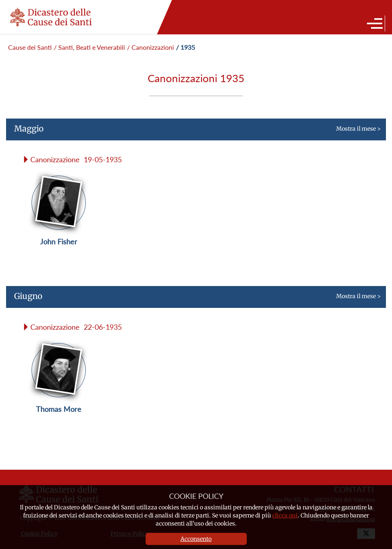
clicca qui (285, 515)
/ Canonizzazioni (150, 47)
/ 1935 (185, 47)
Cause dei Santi (30, 47)
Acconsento (196, 539)
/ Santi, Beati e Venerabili (89, 47)
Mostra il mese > (193, 132)
